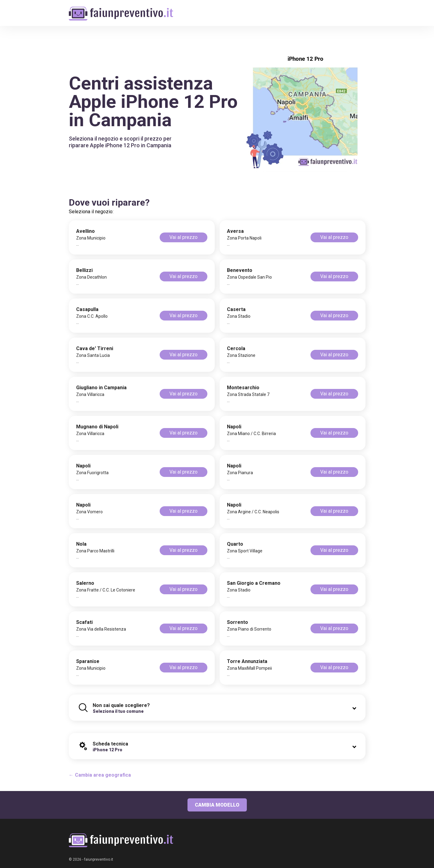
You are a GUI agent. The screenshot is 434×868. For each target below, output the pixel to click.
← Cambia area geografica (100, 775)
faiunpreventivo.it (99, 859)
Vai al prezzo (184, 237)
